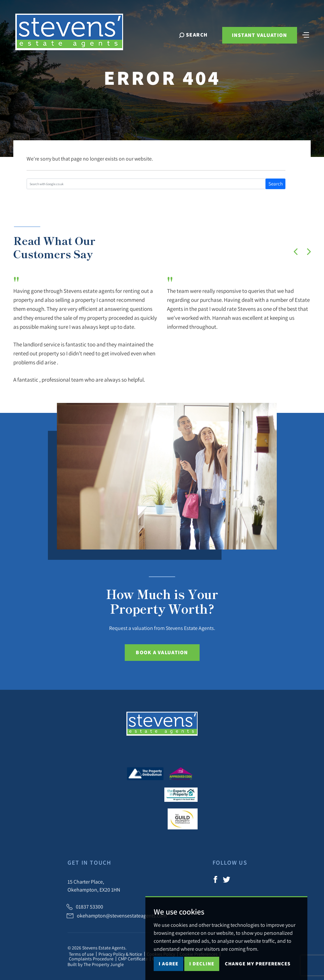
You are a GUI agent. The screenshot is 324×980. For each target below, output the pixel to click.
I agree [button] (168, 964)
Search (276, 184)
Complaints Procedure (91, 959)
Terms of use (81, 954)
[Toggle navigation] (306, 34)
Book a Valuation (162, 652)
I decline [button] (202, 964)
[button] (296, 252)
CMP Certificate (133, 959)
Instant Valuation (260, 35)
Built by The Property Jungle (96, 964)
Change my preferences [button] (258, 964)
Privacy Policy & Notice (120, 954)
